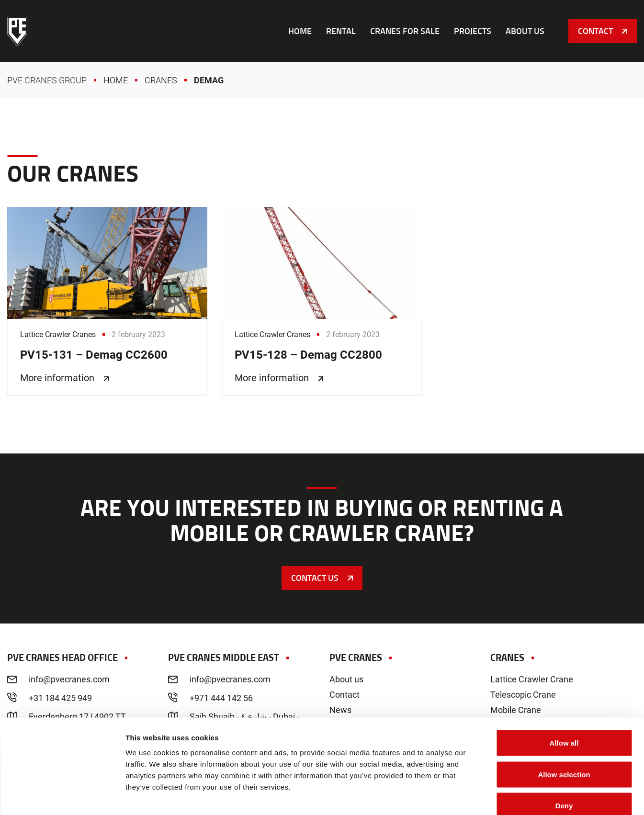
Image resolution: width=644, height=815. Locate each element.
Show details (503, 796)
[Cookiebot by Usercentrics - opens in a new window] (62, 796)
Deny (564, 752)
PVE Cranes (17, 31)
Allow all (564, 689)
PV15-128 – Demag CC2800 (322, 301)
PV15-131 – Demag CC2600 (107, 301)
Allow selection (564, 721)
